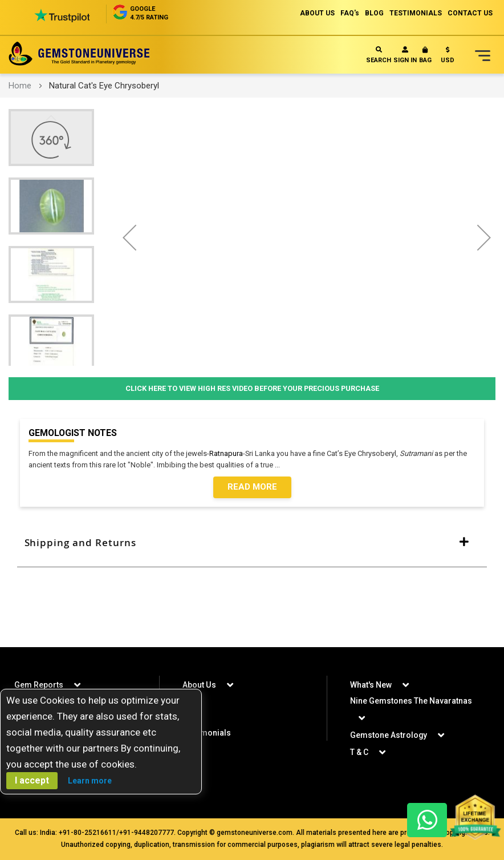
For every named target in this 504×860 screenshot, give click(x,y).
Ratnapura (226, 453)
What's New (371, 685)
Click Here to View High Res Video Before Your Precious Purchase (252, 388)
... (279, 465)
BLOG (374, 13)
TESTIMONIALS (416, 13)
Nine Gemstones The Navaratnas (411, 701)
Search (379, 55)
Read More (252, 487)
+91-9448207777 (147, 833)
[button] (448, 57)
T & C (359, 752)
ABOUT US (317, 13)
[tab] (252, 543)
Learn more (90, 781)
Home (20, 86)
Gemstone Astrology (389, 735)
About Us (199, 685)
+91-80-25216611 (88, 833)
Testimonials (207, 733)
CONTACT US (470, 13)
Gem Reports (39, 685)
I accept (32, 780)
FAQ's (350, 13)
